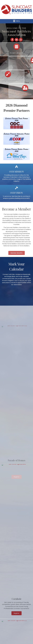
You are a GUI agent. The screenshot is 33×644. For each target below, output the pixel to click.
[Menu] (16, 21)
